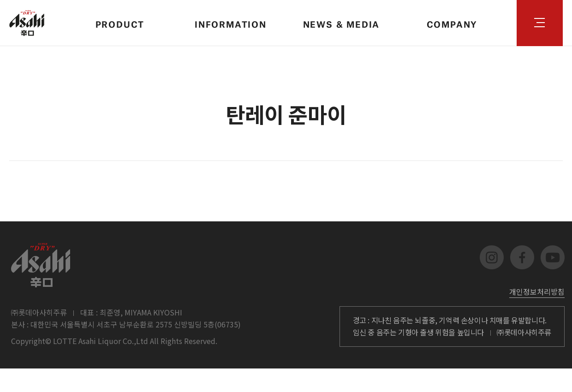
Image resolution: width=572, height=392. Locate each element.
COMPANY (452, 23)
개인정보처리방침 (537, 291)
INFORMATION (231, 23)
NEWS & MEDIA (342, 23)
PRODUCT (120, 23)
